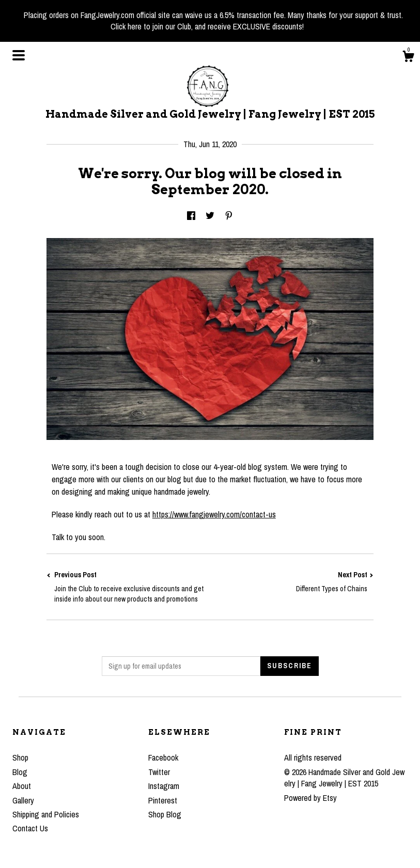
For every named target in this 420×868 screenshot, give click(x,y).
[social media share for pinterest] (229, 216)
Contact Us (30, 828)
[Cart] (408, 58)
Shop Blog (165, 814)
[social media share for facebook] (191, 216)
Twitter (159, 772)
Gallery (23, 800)
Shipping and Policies (46, 814)
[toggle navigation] (19, 55)
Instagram (164, 786)
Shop (20, 757)
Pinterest (163, 800)
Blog (20, 772)
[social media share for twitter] (210, 216)
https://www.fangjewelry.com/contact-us (214, 514)
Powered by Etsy (310, 798)
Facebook (163, 757)
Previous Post (128, 587)
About (22, 786)
